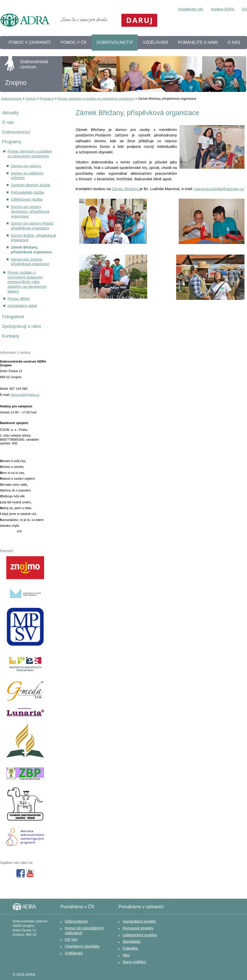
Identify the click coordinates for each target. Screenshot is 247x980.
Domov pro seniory (26, 166)
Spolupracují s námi (22, 326)
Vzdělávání (74, 953)
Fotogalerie (13, 317)
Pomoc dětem (19, 299)
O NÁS (234, 42)
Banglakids (132, 941)
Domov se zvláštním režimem (27, 176)
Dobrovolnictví (11, 99)
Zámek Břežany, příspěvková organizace (31, 250)
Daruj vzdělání (134, 962)
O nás (8, 122)
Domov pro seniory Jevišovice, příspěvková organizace (30, 211)
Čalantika (130, 948)
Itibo (126, 955)
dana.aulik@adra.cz (25, 395)
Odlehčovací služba (27, 199)
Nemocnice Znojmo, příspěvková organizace (30, 262)
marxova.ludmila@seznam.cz (219, 189)
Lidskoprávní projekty (140, 935)
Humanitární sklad (22, 306)
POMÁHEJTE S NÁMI (198, 42)
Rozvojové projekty (138, 928)
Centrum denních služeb (30, 185)
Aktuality (10, 113)
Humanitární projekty (140, 921)
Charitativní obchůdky (82, 946)
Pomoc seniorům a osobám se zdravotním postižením (96, 99)
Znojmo (31, 99)
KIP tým (71, 939)
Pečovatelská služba (27, 192)
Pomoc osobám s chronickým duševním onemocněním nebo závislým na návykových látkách (27, 282)
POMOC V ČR (73, 42)
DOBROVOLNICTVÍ (115, 42)
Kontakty (11, 336)
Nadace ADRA (223, 9)
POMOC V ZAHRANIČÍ (29, 42)
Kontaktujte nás (191, 9)
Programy (47, 99)
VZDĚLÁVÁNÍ (156, 42)
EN (244, 9)
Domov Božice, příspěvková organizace (33, 238)
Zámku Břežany (126, 189)
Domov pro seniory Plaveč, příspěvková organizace (33, 226)
